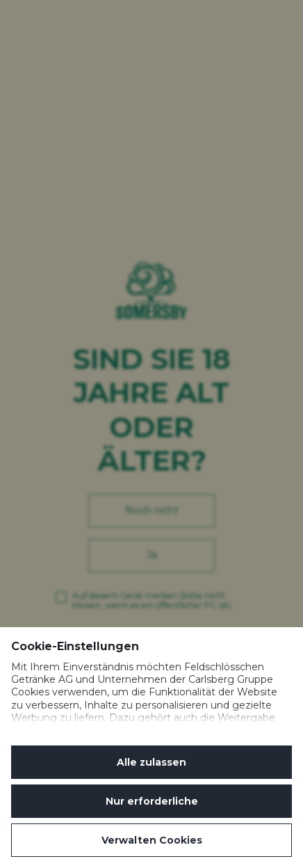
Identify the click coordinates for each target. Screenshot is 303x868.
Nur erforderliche (152, 801)
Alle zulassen (151, 762)
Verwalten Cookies (152, 840)
